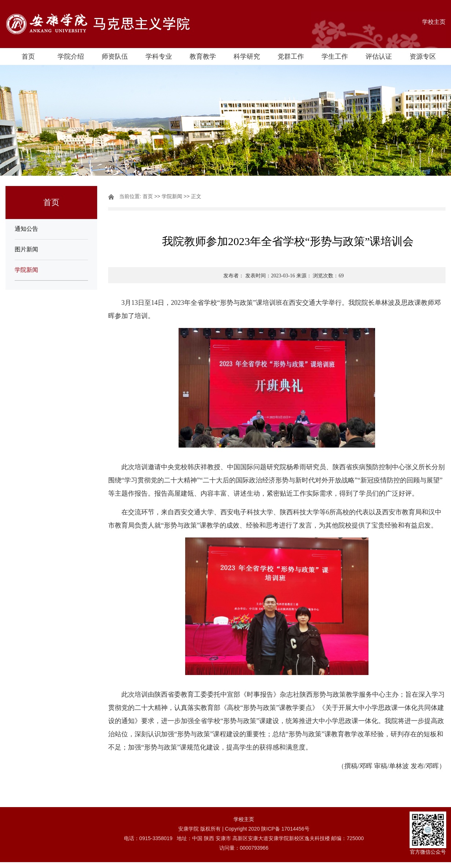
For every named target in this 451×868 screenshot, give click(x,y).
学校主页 (434, 22)
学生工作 (335, 56)
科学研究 (247, 56)
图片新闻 (26, 249)
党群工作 (291, 56)
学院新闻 (26, 270)
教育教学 (203, 56)
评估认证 (379, 56)
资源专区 (423, 56)
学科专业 (159, 56)
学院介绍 (71, 56)
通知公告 (26, 229)
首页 (28, 56)
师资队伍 (115, 56)
